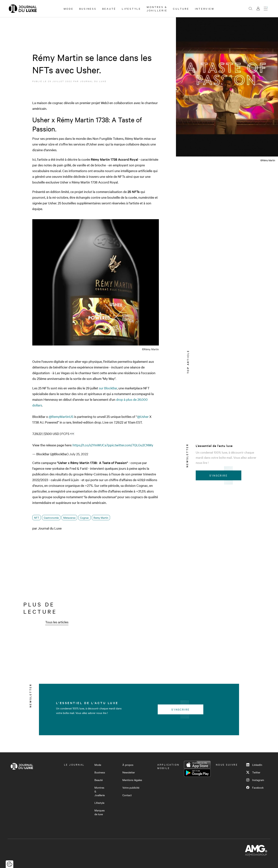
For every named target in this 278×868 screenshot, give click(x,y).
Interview (205, 9)
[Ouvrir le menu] (266, 9)
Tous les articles (57, 622)
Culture (181, 9)
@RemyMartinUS (61, 416)
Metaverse (69, 518)
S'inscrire (218, 475)
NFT (37, 518)
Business (88, 9)
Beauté (109, 9)
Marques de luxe (100, 812)
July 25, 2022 (79, 454)
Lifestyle (131, 9)
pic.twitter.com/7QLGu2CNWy (132, 445)
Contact (127, 795)
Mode (69, 9)
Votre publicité (131, 787)
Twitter (253, 772)
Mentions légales (132, 780)
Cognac (84, 518)
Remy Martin (101, 518)
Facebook (255, 787)
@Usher (143, 416)
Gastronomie (51, 518)
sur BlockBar (108, 388)
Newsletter (129, 772)
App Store (197, 765)
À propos (128, 765)
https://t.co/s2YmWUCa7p (91, 445)
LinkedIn (254, 765)
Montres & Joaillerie (157, 9)
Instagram (255, 780)
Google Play (197, 773)
